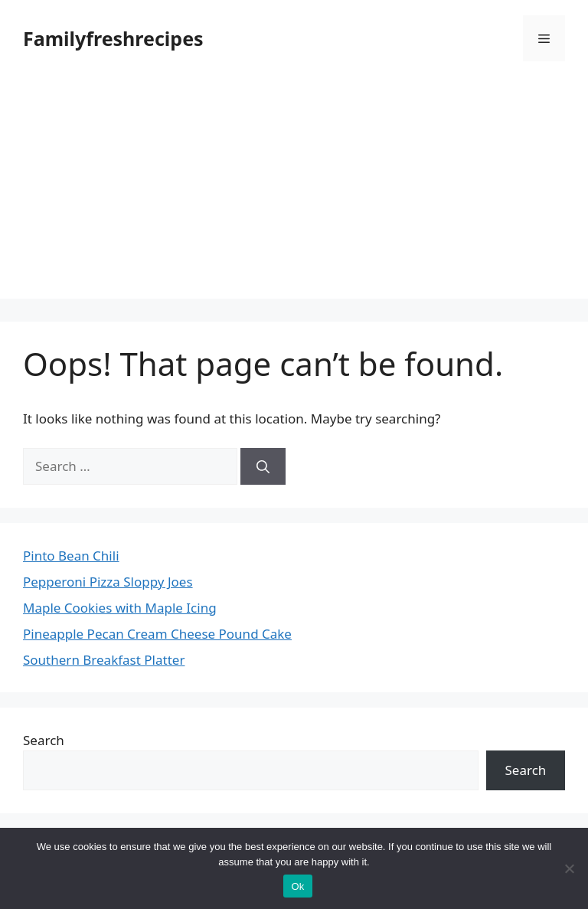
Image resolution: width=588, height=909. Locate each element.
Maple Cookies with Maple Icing (120, 608)
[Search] (263, 466)
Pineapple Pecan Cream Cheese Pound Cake (157, 634)
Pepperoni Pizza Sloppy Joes (108, 582)
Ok (297, 886)
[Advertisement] (294, 191)
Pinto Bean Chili (71, 556)
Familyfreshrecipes (113, 38)
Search (44, 740)
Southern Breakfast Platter (104, 660)
